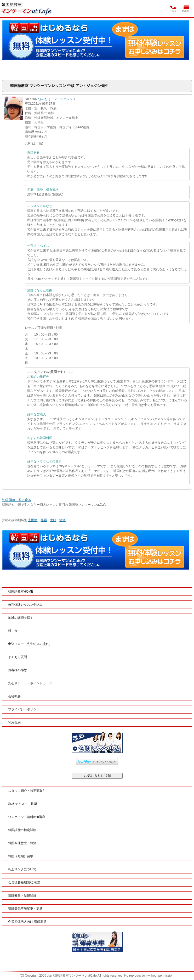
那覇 (44, 520)
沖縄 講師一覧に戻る (17, 500)
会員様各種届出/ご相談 (24, 882)
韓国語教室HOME (21, 592)
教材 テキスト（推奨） (24, 804)
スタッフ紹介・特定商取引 (27, 791)
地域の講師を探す (21, 618)
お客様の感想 (18, 670)
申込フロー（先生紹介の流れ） (30, 644)
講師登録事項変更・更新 (25, 909)
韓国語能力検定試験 (22, 830)
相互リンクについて (22, 869)
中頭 (53, 520)
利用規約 (14, 722)
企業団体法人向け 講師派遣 (27, 922)
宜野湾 (33, 520)
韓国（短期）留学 (21, 856)
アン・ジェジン (62, 99)
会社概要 (14, 696)
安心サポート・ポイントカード (30, 683)
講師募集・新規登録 (22, 895)
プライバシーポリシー (24, 709)
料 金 (13, 631)
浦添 (62, 520)
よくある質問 (18, 657)
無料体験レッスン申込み (25, 605)
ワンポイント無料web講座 (27, 817)
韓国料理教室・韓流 (22, 843)
